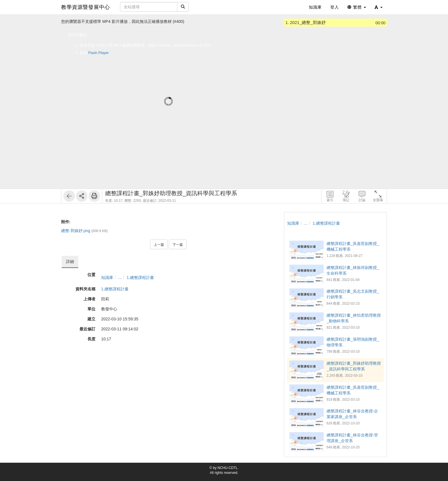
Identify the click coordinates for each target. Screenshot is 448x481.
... (120, 278)
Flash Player (99, 53)
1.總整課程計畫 (140, 278)
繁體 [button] (357, 7)
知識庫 (107, 278)
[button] (379, 7)
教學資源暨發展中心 (86, 7)
